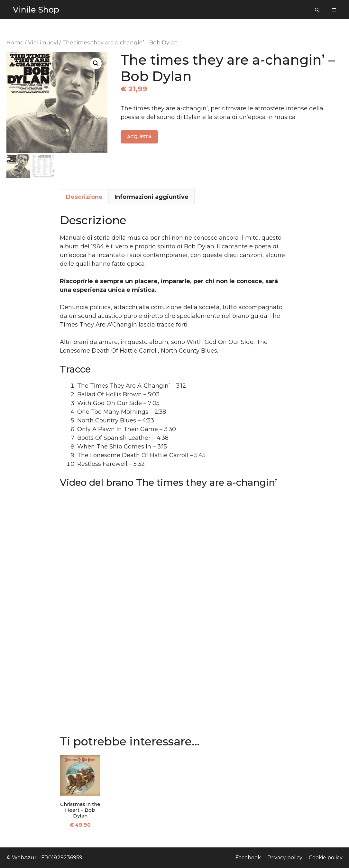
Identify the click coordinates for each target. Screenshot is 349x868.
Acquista (139, 137)
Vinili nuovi (43, 42)
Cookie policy (326, 858)
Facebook (248, 858)
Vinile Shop (36, 10)
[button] (96, 63)
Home (15, 42)
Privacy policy (285, 858)
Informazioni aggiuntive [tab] (152, 197)
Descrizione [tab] (84, 197)
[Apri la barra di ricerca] (317, 10)
